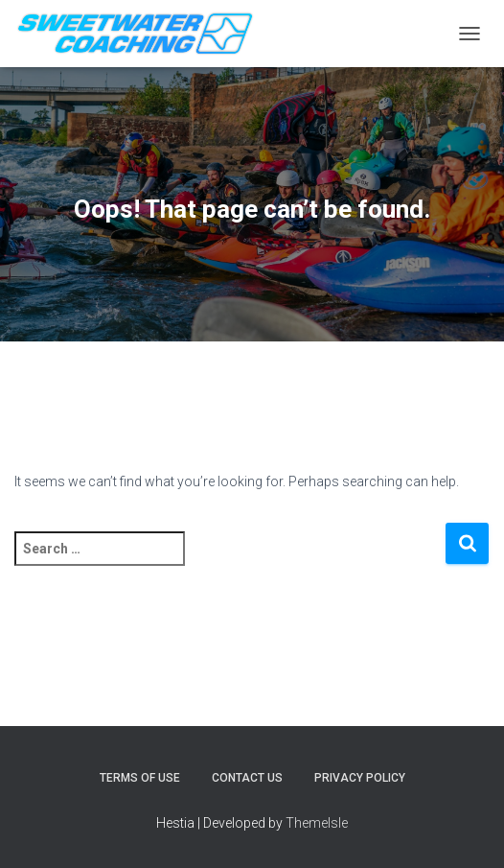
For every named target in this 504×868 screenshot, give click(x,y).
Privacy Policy (360, 778)
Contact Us (247, 778)
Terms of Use (140, 778)
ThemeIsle (317, 823)
